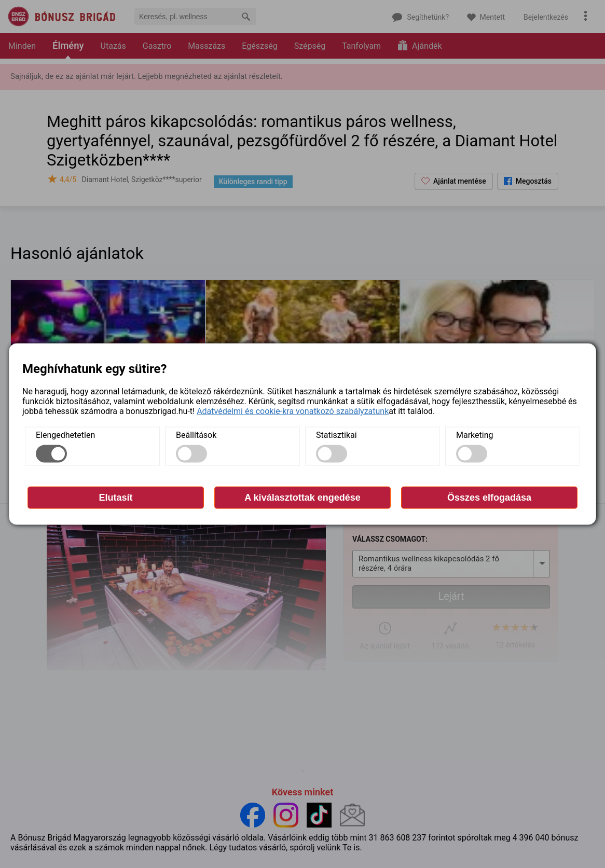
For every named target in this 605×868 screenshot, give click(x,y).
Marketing (475, 435)
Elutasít (115, 498)
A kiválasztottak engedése (302, 498)
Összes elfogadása (489, 498)
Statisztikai (336, 435)
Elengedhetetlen (65, 435)
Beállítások (196, 435)
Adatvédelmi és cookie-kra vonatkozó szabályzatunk (293, 411)
